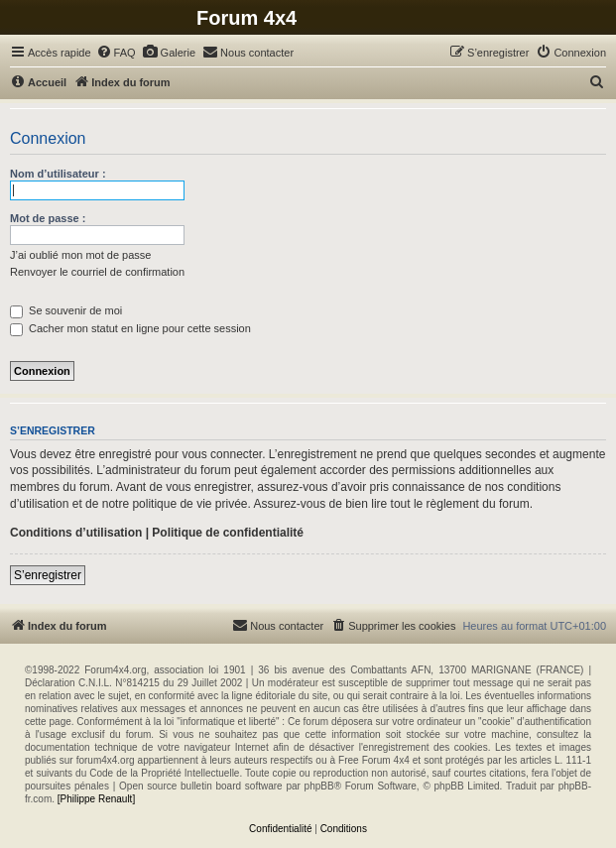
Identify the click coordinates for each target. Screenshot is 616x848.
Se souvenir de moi (66, 310)
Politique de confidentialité (228, 533)
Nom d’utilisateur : (58, 174)
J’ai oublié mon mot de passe (80, 255)
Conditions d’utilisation (76, 533)
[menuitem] (116, 53)
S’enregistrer (48, 575)
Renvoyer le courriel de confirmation (97, 272)
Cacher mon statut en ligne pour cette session (130, 328)
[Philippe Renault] (96, 799)
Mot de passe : (48, 218)
